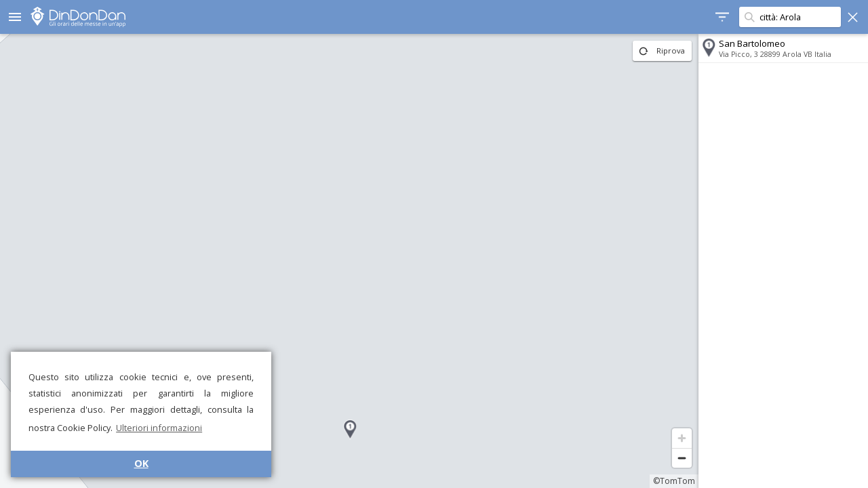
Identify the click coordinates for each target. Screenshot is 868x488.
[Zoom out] (682, 458)
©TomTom (674, 481)
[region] (349, 261)
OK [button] (141, 463)
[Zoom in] (682, 438)
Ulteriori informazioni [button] (159, 428)
